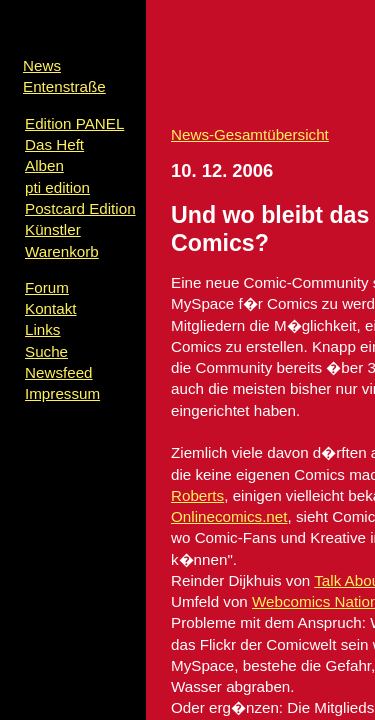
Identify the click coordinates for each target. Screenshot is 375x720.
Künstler (53, 229)
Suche (46, 351)
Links (42, 329)
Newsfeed (59, 372)
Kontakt (51, 308)
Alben (44, 165)
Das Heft (54, 144)
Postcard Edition (80, 208)
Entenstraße (64, 86)
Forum (47, 287)
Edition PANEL (74, 123)
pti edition (57, 187)
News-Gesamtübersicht (250, 134)
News (42, 65)
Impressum (62, 393)
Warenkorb (62, 251)
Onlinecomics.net (229, 516)
